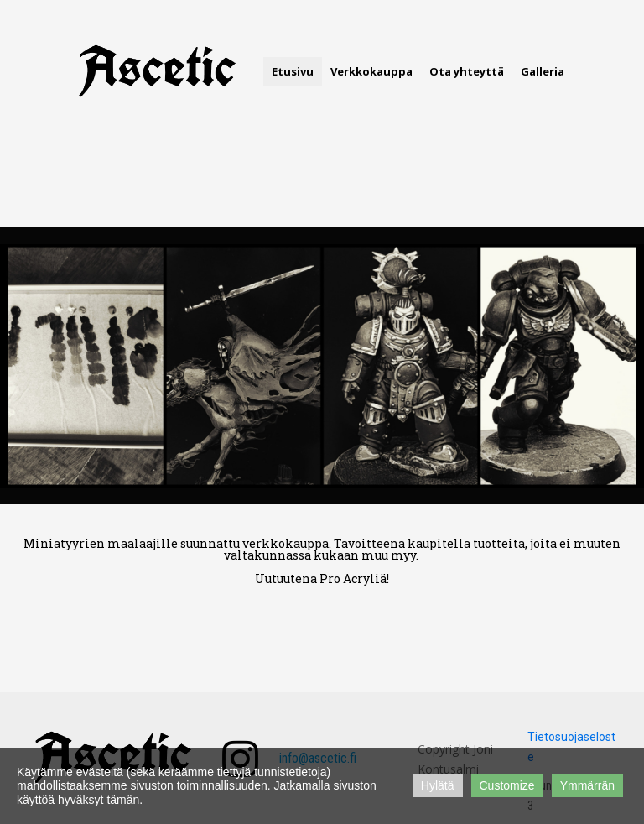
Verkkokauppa (371, 71)
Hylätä (438, 785)
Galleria (543, 71)
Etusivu (293, 71)
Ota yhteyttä (467, 71)
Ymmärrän (587, 785)
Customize (507, 785)
